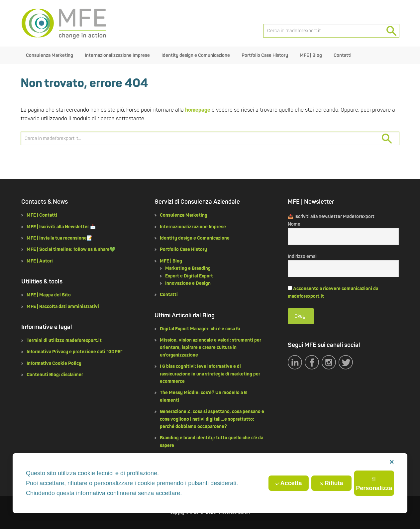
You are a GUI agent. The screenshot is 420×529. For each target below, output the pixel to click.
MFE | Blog (171, 261)
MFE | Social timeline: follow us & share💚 (71, 249)
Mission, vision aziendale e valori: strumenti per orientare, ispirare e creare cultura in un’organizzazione (210, 348)
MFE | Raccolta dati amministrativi (63, 307)
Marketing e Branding (188, 268)
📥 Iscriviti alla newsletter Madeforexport (331, 216)
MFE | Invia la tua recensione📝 (59, 238)
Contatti (169, 295)
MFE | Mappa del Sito (49, 295)
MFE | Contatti (42, 215)
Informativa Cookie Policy (54, 363)
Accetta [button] (289, 483)
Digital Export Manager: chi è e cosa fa (200, 329)
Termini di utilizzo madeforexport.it (64, 340)
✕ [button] (392, 462)
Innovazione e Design (188, 283)
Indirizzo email (303, 256)
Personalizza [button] (374, 484)
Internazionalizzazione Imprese (193, 227)
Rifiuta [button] (331, 483)
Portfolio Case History (183, 249)
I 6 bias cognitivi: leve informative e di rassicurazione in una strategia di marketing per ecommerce (210, 374)
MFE (64, 23)
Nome (294, 224)
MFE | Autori (40, 261)
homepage (198, 110)
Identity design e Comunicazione (195, 238)
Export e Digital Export (189, 276)
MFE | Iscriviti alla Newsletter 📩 (61, 227)
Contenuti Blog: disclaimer (55, 375)
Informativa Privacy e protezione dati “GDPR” (75, 352)
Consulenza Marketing (184, 215)
